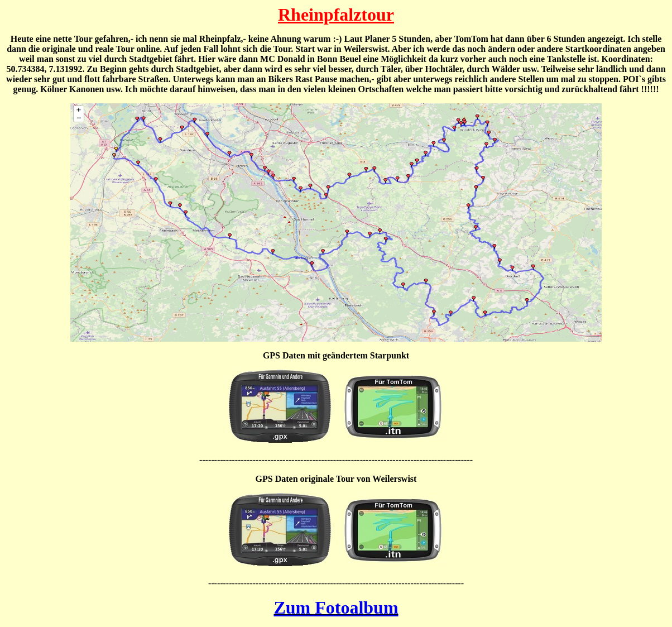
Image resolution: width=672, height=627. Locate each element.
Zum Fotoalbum (336, 607)
